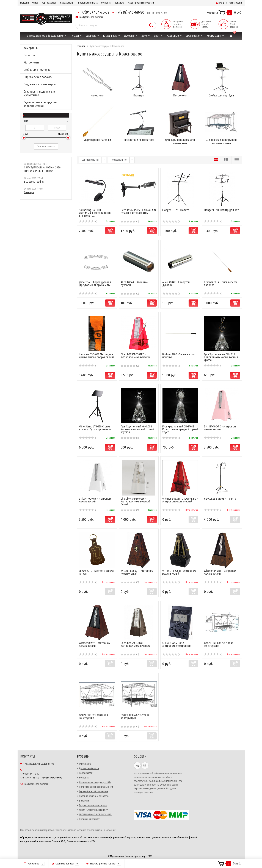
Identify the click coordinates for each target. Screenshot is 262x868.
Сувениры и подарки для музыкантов (40, 93)
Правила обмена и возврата (94, 796)
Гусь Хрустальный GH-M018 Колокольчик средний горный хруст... (180, 429)
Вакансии (119, 3)
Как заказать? (67, 3)
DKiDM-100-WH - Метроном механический (95, 500)
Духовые (129, 36)
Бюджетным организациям (93, 805)
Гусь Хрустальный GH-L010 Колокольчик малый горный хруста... (221, 357)
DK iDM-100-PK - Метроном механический (220, 428)
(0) (88, 222)
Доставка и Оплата (89, 768)
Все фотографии (34, 182)
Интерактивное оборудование (45, 36)
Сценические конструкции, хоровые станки (41, 104)
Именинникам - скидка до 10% (95, 782)
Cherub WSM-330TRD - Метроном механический (136, 356)
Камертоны (31, 48)
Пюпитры (29, 55)
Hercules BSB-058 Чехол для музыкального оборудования (97, 356)
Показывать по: (119, 160)
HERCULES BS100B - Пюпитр (220, 499)
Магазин (24, 3)
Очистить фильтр (46, 147)
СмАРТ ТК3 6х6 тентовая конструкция (135, 717)
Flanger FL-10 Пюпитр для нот (221, 210)
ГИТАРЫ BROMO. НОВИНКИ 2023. (95, 815)
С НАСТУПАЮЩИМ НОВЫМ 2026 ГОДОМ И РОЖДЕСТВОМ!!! (42, 169)
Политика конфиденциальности (96, 787)
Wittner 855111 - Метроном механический (95, 644)
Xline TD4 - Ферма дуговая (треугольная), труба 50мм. (95, 284)
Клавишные (110, 36)
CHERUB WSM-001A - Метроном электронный (177, 644)
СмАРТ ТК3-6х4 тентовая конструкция (219, 644)
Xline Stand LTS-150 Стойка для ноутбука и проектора (95, 428)
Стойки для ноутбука (37, 70)
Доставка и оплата (88, 3)
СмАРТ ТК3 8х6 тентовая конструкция (93, 717)
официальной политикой (163, 781)
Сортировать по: (90, 160)
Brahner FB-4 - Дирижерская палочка (221, 284)
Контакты (106, 3)
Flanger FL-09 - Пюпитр (176, 210)
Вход (220, 3)
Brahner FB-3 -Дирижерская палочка (178, 356)
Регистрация (235, 3)
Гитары (75, 36)
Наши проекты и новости (141, 3)
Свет (157, 36)
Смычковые (193, 36)
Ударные (91, 36)
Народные (173, 36)
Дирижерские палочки (38, 77)
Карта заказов (49, 3)
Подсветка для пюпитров (40, 84)
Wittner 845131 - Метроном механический (220, 572)
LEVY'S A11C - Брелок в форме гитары (96, 572)
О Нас (35, 3)
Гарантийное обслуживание (94, 792)
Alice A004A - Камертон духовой (134, 284)
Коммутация (214, 36)
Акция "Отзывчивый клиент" (94, 810)
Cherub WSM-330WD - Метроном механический (136, 644)
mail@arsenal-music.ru (91, 17)
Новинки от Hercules (90, 819)
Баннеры (29, 192)
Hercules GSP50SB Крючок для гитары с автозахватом (139, 211)
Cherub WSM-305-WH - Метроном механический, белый (136, 501)
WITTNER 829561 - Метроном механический (179, 572)
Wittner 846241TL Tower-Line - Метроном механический (180, 500)
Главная (81, 46)
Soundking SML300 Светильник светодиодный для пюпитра (95, 213)
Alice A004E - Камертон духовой (176, 284)
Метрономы (31, 62)
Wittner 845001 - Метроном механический (137, 572)
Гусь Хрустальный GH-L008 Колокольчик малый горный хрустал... (138, 429)
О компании (85, 764)
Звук (144, 36)
